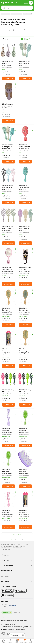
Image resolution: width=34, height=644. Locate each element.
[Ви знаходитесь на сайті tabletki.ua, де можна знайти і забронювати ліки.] (9, 3)
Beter (20, 14)
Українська (6, 612)
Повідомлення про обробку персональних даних (14, 621)
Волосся (7, 14)
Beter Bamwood (27, 14)
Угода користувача (6, 617)
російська (17, 612)
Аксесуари (14, 14)
